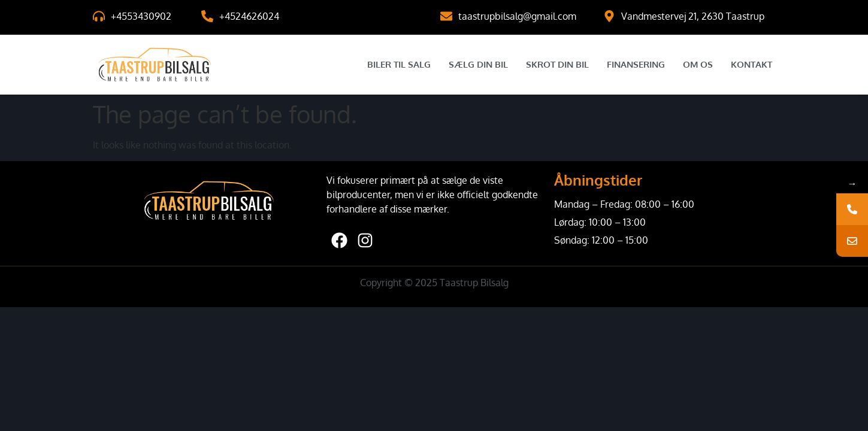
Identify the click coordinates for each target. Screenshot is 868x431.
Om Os (698, 64)
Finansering (636, 64)
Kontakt (751, 64)
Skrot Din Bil (557, 64)
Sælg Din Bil (478, 64)
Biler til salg (399, 64)
